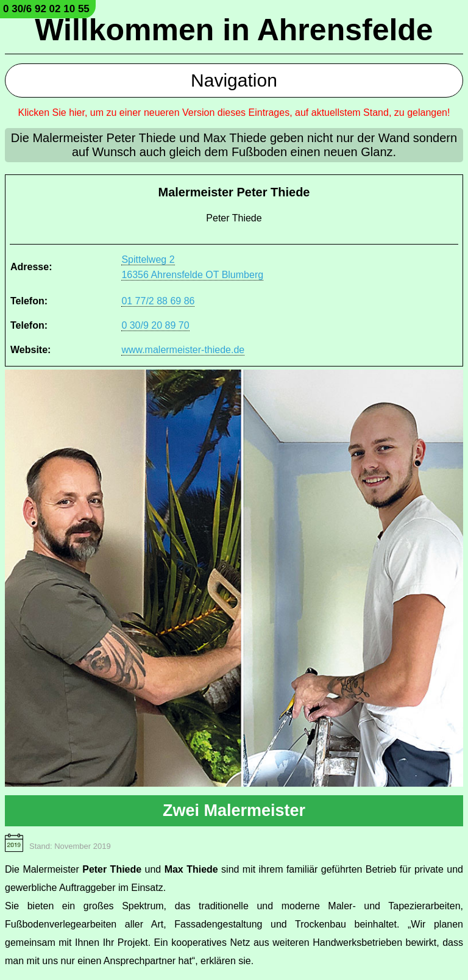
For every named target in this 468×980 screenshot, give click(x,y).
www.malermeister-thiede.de (183, 350)
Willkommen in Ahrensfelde (234, 30)
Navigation (234, 80)
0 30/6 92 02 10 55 (46, 9)
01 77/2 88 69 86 (158, 301)
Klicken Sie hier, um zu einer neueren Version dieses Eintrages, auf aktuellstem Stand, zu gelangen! (234, 113)
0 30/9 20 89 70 (155, 325)
